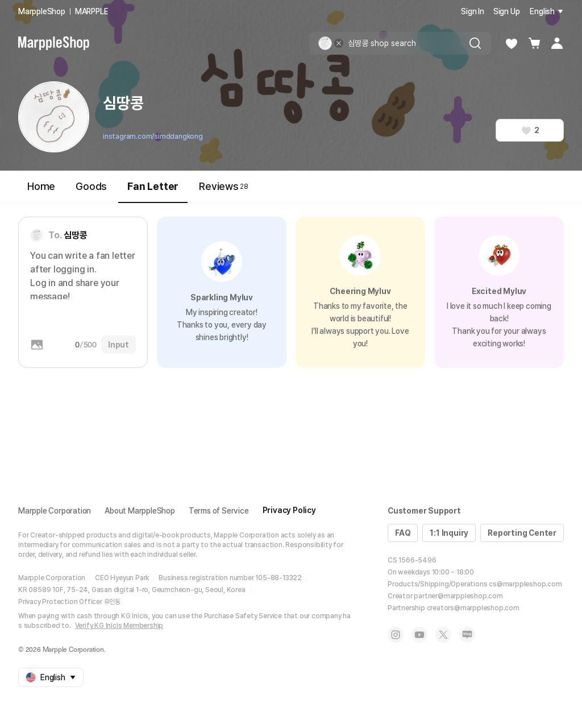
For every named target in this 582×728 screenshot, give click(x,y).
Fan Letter (153, 191)
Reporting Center (522, 533)
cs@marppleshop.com (525, 584)
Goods (91, 186)
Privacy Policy (289, 510)
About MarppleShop (140, 511)
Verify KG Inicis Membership (119, 626)
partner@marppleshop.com (458, 596)
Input (119, 345)
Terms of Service (219, 511)
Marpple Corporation (55, 511)
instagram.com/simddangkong (153, 136)
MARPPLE (92, 11)
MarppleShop (42, 11)
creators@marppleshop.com (473, 608)
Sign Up (507, 11)
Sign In (473, 11)
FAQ (403, 533)
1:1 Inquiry (449, 533)
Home (41, 186)
